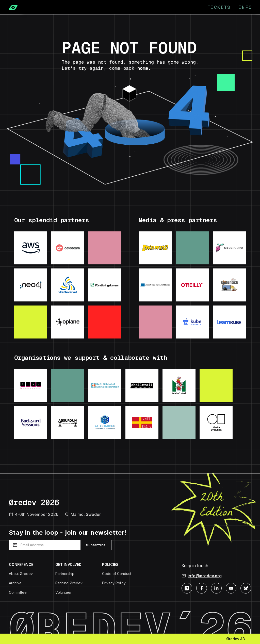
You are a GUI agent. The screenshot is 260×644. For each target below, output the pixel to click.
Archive (15, 583)
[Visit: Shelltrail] (142, 385)
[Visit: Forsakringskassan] (105, 285)
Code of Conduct (117, 574)
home (143, 68)
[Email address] (45, 545)
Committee (18, 592)
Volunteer (63, 592)
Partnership (65, 574)
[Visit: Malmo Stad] (179, 385)
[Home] (11, 7)
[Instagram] (187, 588)
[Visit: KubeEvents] (192, 322)
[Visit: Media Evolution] (216, 422)
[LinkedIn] (216, 588)
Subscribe (96, 545)
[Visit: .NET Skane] (142, 422)
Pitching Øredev (69, 583)
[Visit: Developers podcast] (155, 248)
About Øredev (21, 574)
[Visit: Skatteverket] (68, 285)
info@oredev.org (205, 576)
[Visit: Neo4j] (31, 285)
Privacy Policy (114, 583)
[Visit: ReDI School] (105, 385)
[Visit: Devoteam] (68, 248)
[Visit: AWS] (31, 248)
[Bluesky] (246, 588)
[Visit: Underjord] (229, 248)
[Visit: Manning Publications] (155, 285)
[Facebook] (202, 588)
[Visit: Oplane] (68, 322)
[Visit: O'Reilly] (192, 285)
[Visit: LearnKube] (229, 322)
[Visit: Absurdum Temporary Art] (68, 422)
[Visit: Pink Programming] (31, 385)
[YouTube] (231, 588)
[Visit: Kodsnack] (229, 285)
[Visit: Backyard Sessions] (31, 422)
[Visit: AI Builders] (105, 422)
